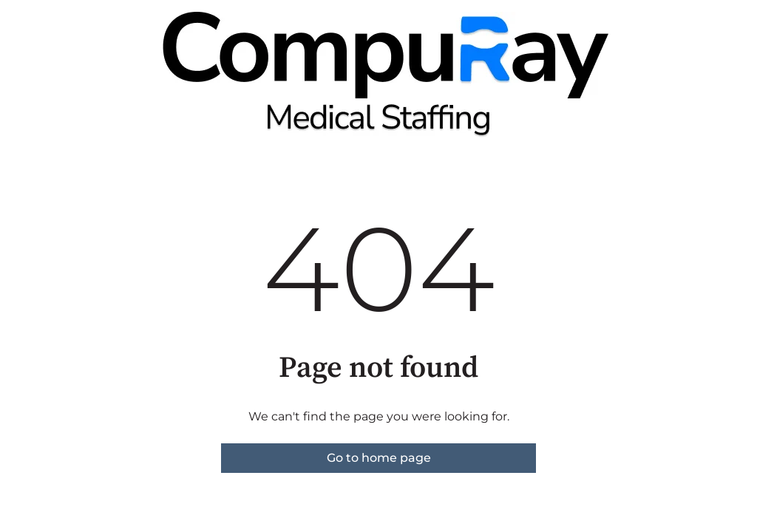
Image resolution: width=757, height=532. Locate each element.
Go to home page (379, 458)
